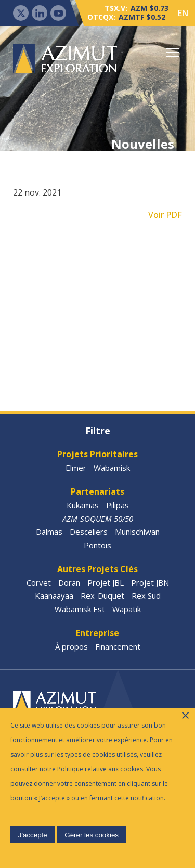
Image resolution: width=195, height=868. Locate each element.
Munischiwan (137, 532)
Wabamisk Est (80, 609)
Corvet (39, 582)
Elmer (76, 468)
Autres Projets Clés (97, 569)
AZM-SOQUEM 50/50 (98, 519)
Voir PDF (165, 215)
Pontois (97, 545)
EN (183, 13)
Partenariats (97, 491)
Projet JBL (106, 582)
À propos (71, 646)
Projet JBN (150, 582)
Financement (118, 646)
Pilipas (118, 505)
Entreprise (97, 633)
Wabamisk (112, 468)
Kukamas (83, 505)
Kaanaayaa (54, 595)
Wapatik (127, 609)
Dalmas (49, 532)
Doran (69, 582)
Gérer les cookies (92, 835)
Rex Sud (146, 595)
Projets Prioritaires (97, 454)
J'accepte (33, 835)
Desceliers (89, 532)
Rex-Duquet (102, 595)
